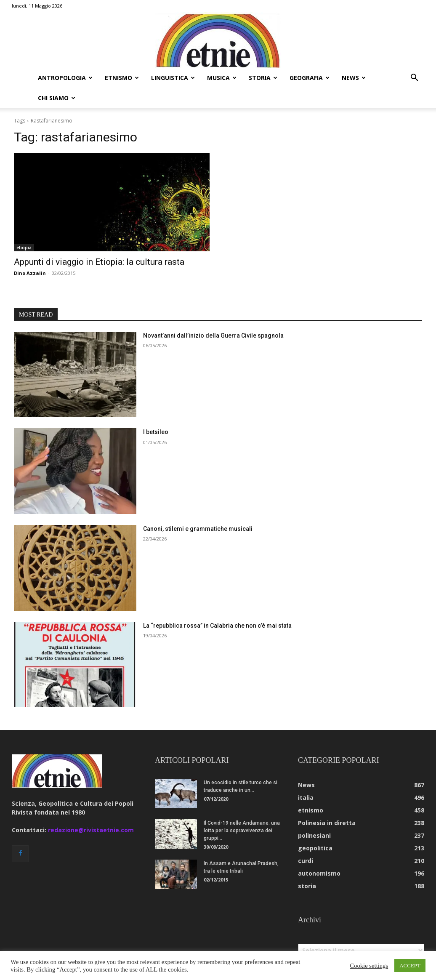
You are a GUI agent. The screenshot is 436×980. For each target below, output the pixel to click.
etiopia (24, 227)
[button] (414, 79)
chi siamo (57, 98)
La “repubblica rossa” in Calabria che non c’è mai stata (217, 605)
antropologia (65, 78)
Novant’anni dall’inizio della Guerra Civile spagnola (213, 315)
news (354, 78)
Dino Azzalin (30, 253)
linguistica (173, 78)
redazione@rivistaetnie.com (91, 810)
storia (263, 78)
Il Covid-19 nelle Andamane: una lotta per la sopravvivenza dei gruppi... (242, 810)
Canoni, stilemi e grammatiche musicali (198, 509)
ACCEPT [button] (410, 965)
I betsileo (156, 412)
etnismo (122, 78)
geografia (310, 78)
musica (222, 78)
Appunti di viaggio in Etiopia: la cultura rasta (99, 242)
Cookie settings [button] (369, 966)
